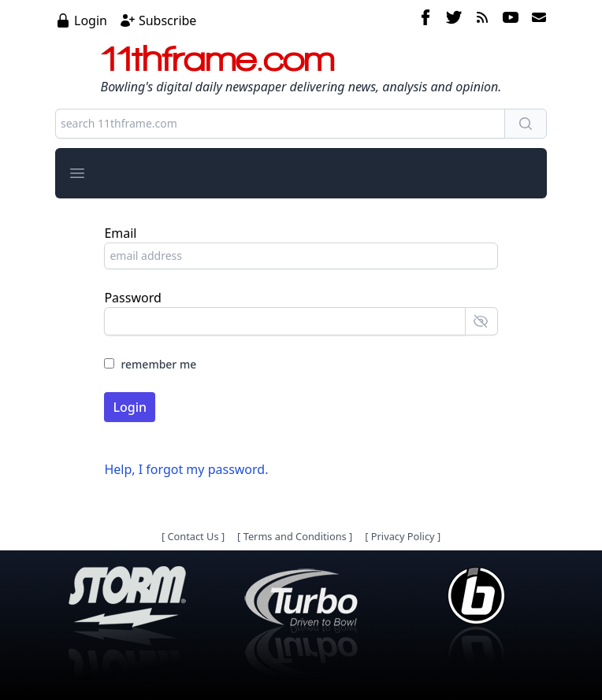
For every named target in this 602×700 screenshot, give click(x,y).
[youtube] (511, 20)
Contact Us (193, 536)
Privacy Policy (403, 536)
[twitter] (454, 20)
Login (91, 20)
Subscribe (167, 20)
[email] (536, 20)
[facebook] (425, 20)
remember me (158, 364)
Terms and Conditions (295, 536)
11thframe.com (218, 58)
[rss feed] (482, 20)
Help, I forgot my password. (186, 469)
